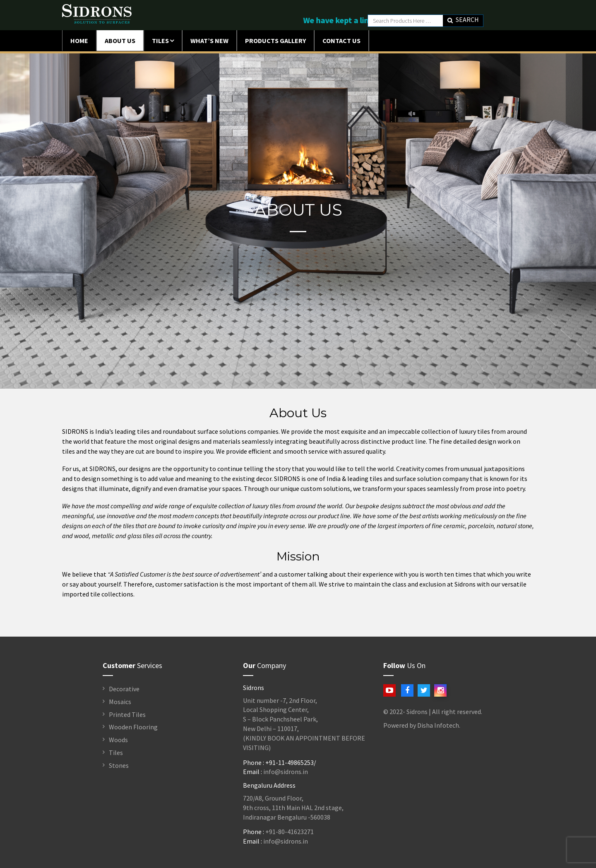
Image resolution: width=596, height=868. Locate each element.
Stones (119, 765)
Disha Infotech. (439, 725)
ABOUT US (120, 41)
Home (79, 41)
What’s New (209, 41)
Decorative (124, 689)
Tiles (160, 41)
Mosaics (120, 702)
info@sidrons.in (286, 772)
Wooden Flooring (133, 727)
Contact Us (341, 41)
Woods (118, 740)
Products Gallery (275, 41)
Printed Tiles (127, 714)
